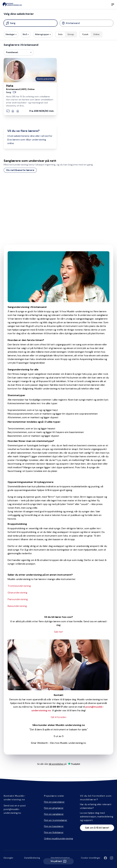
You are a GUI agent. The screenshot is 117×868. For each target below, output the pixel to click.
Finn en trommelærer (56, 820)
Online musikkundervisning (58, 838)
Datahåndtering (32, 858)
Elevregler (8, 858)
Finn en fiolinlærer (54, 832)
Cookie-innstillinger (91, 858)
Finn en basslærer (54, 826)
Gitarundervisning (17, 593)
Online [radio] (96, 34)
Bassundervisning (17, 606)
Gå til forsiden (58, 717)
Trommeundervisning (19, 586)
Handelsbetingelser (60, 858)
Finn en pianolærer (54, 802)
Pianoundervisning (18, 599)
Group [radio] (71, 34)
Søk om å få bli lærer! (97, 828)
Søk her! (58, 632)
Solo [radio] (60, 34)
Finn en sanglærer (54, 814)
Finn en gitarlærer (54, 808)
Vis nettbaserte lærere (20, 170)
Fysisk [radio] (85, 34)
